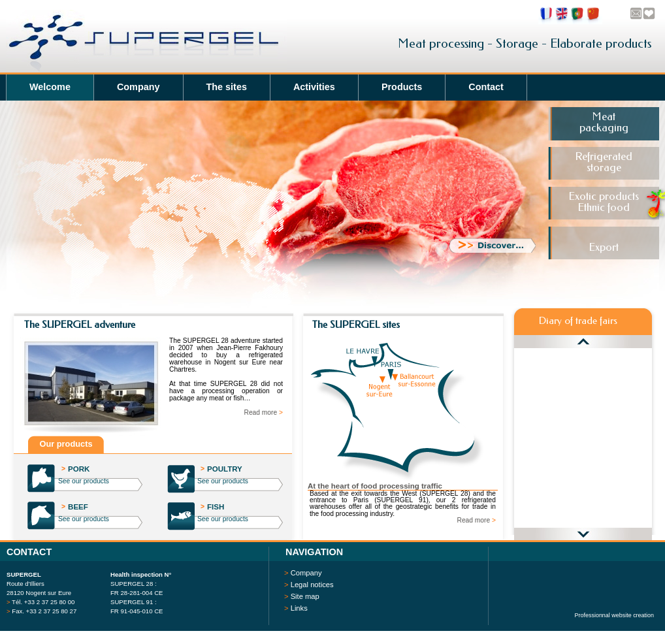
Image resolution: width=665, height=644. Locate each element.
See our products (84, 481)
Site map (305, 596)
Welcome (50, 87)
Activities (314, 87)
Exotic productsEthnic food (604, 202)
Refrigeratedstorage (604, 162)
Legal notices (312, 585)
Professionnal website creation (614, 615)
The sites (227, 87)
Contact (486, 87)
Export (604, 247)
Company (138, 87)
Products (402, 87)
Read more (264, 412)
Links (299, 608)
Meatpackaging (604, 122)
